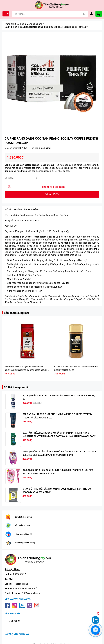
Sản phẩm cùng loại (16, 313)
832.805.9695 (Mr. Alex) (25, 589)
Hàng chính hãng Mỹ (24, 534)
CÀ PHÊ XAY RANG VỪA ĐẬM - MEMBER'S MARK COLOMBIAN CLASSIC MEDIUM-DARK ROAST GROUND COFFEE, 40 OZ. (26, 370)
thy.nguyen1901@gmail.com (26, 593)
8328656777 (19, 574)
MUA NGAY (52, 194)
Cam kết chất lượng (23, 517)
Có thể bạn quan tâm (17, 387)
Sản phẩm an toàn (23, 526)
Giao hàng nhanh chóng (25, 543)
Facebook (15, 621)
